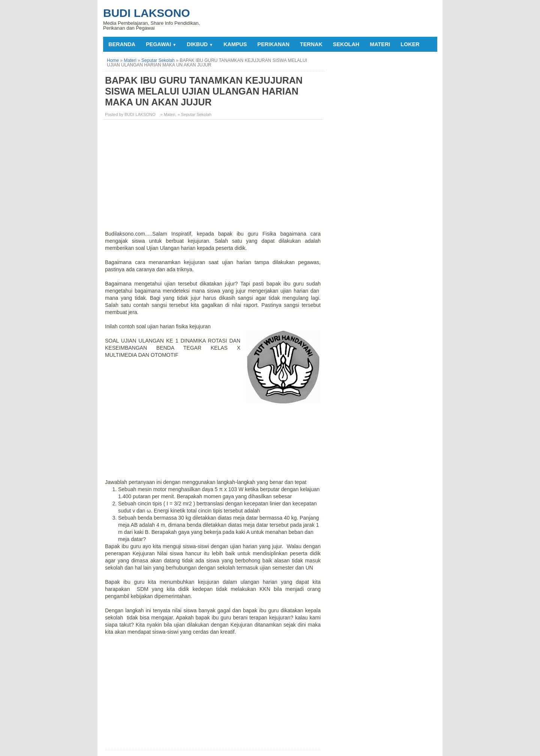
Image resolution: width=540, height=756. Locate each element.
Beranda (122, 44)
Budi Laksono (147, 13)
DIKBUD (200, 44)
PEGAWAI (161, 44)
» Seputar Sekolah (194, 114)
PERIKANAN (273, 44)
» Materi (168, 114)
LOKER (410, 44)
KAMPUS (235, 44)
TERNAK (311, 44)
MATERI (380, 44)
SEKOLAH (346, 44)
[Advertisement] (214, 178)
